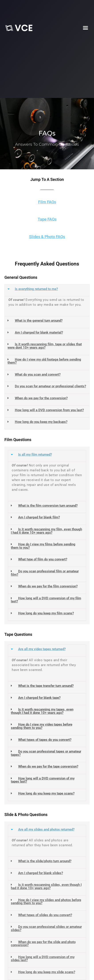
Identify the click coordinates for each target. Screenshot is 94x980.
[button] (86, 28)
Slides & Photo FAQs (47, 237)
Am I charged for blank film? (39, 517)
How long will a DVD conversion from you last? (49, 410)
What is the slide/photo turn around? (45, 861)
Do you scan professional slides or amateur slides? (46, 928)
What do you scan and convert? (38, 374)
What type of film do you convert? (43, 559)
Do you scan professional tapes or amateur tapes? (46, 753)
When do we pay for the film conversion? (48, 586)
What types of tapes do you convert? (45, 740)
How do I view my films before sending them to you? (43, 546)
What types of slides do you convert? (45, 915)
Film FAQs (47, 202)
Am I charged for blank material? (39, 332)
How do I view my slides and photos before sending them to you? (46, 902)
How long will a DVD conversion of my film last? (46, 600)
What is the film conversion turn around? (48, 506)
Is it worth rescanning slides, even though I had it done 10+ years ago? (46, 886)
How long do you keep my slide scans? (47, 972)
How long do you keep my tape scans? (46, 793)
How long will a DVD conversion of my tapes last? (43, 780)
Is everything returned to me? (36, 289)
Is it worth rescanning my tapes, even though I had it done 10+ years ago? (42, 711)
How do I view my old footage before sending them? (44, 361)
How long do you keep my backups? (41, 422)
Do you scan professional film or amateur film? (45, 573)
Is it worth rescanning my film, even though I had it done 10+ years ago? (46, 531)
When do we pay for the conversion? (41, 398)
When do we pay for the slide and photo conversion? (43, 944)
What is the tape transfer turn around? (46, 686)
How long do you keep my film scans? (46, 613)
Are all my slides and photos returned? (46, 829)
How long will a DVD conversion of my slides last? (43, 959)
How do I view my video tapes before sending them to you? (42, 726)
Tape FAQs (47, 219)
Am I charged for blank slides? (41, 873)
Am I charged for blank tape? (39, 698)
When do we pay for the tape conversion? (48, 766)
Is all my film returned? (35, 455)
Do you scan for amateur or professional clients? (50, 386)
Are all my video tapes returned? (42, 649)
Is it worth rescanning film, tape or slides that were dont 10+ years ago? (45, 346)
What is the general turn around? (39, 321)
